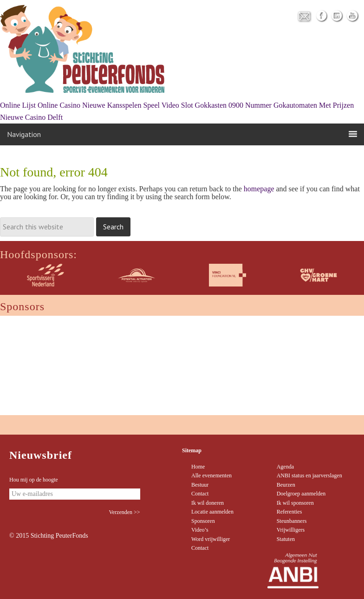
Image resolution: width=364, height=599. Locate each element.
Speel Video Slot (168, 105)
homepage (259, 189)
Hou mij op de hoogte (34, 480)
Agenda (285, 467)
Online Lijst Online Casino (40, 105)
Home (198, 467)
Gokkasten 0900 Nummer (233, 105)
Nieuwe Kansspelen (112, 105)
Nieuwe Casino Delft (31, 117)
